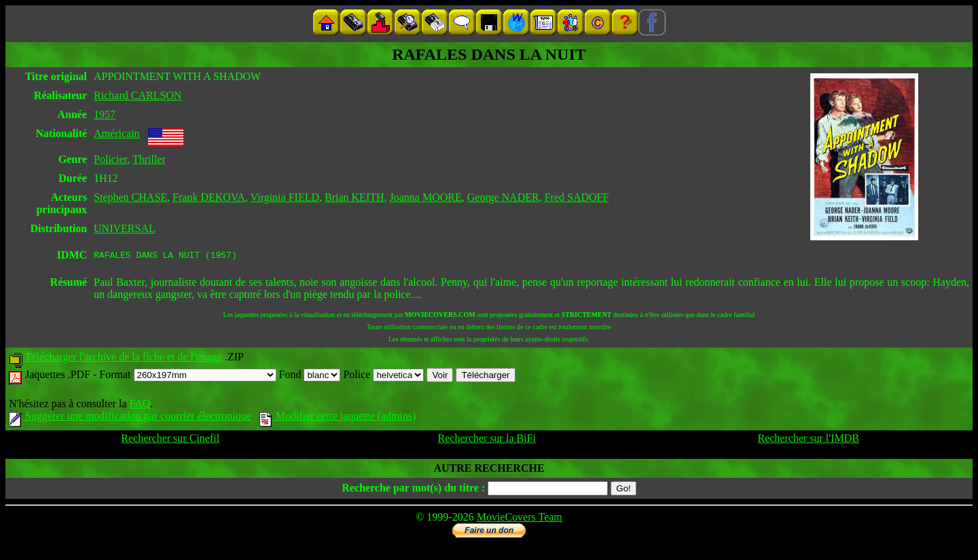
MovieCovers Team (520, 519)
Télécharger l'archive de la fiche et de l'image (124, 359)
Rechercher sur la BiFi (487, 440)
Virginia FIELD (285, 197)
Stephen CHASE (130, 197)
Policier (110, 159)
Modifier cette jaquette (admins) (338, 418)
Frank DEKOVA (209, 197)
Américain (117, 133)
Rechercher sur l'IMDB (808, 440)
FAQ (140, 406)
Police (383, 376)
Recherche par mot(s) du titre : (413, 490)
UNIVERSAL (125, 228)
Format (187, 376)
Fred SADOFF (577, 197)
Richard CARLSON (138, 95)
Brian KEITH (355, 197)
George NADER (503, 197)
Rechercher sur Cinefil (170, 440)
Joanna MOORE (426, 197)
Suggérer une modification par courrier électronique (130, 418)
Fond (310, 376)
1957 (105, 114)
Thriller (149, 159)
